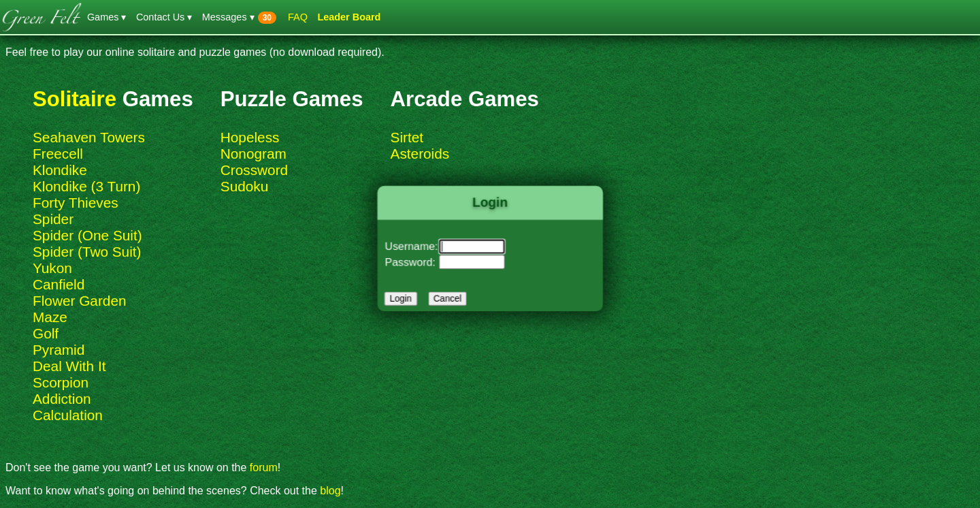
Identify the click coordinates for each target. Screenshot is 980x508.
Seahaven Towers (89, 137)
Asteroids (420, 154)
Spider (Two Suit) (87, 252)
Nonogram (254, 154)
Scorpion (61, 382)
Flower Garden (80, 301)
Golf (46, 333)
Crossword (254, 170)
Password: (414, 261)
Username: (415, 247)
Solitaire (75, 99)
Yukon (52, 268)
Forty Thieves (76, 203)
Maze (50, 317)
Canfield (59, 284)
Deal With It (69, 366)
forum (264, 467)
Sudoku (245, 186)
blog (330, 491)
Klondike (60, 170)
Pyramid (59, 350)
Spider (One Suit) (87, 235)
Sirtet (407, 137)
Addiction (62, 399)
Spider (53, 219)
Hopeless (250, 137)
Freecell (58, 154)
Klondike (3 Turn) (86, 186)
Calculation (68, 415)
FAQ (298, 17)
